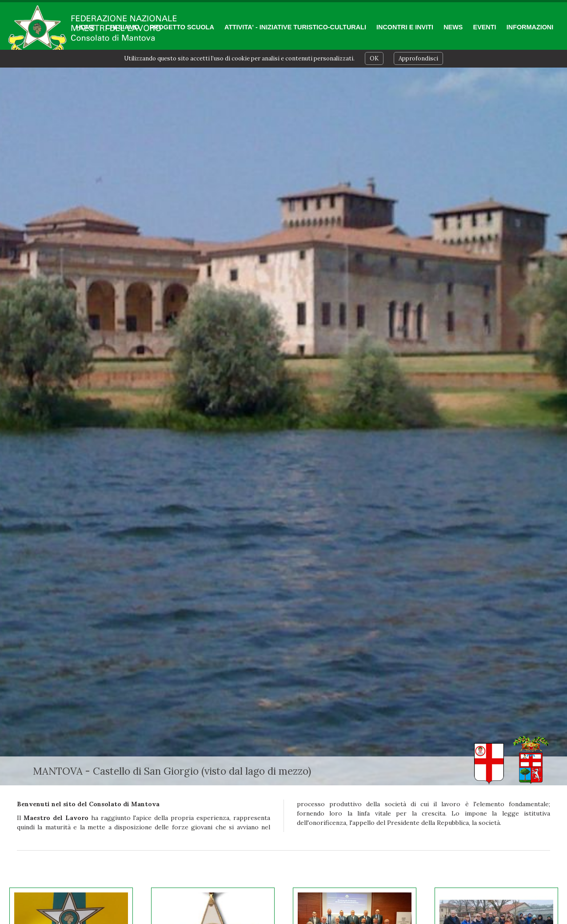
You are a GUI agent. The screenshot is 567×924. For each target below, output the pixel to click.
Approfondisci (418, 58)
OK (374, 58)
